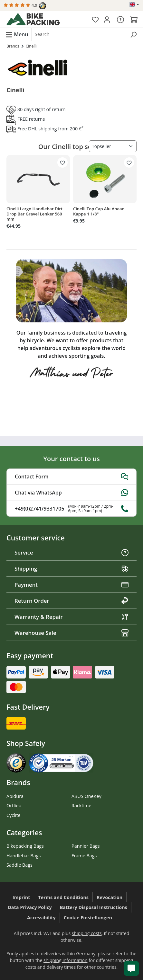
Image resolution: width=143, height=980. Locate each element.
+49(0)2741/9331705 (71, 508)
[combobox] (79, 34)
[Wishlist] (95, 19)
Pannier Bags (86, 846)
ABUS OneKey (86, 796)
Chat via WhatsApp (71, 493)
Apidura (15, 796)
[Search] (133, 34)
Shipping (71, 569)
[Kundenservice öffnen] (131, 968)
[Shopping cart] (134, 19)
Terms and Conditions (63, 897)
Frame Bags (84, 856)
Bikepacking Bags (25, 846)
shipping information (66, 960)
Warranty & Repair (71, 617)
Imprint (21, 897)
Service (71, 552)
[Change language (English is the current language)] (134, 4)
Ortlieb (14, 805)
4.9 (25, 6)
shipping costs (87, 933)
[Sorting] (113, 146)
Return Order (71, 601)
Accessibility (41, 918)
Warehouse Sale (71, 633)
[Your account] (107, 19)
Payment (71, 585)
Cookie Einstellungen (88, 918)
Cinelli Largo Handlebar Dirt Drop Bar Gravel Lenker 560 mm (34, 214)
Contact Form (71, 477)
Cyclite (14, 815)
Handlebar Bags (24, 856)
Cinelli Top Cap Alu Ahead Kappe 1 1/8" (99, 211)
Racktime (81, 805)
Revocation (110, 897)
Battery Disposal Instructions (94, 907)
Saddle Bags (19, 865)
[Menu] (17, 34)
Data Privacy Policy (30, 907)
